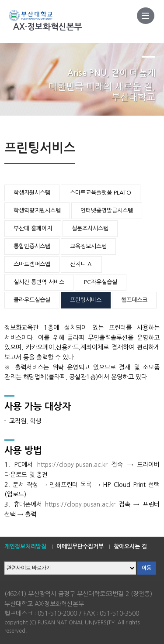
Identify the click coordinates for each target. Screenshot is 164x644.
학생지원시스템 (32, 193)
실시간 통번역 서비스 (39, 282)
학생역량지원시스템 (37, 211)
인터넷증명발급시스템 (107, 211)
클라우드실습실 (32, 300)
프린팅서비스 (86, 300)
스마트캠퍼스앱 (32, 264)
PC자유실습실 (101, 282)
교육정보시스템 (88, 246)
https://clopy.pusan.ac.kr (72, 465)
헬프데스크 (134, 300)
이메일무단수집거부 (80, 546)
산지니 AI (81, 264)
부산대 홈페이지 (33, 228)
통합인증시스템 (32, 246)
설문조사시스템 (90, 228)
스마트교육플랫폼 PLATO (101, 193)
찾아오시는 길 (130, 546)
